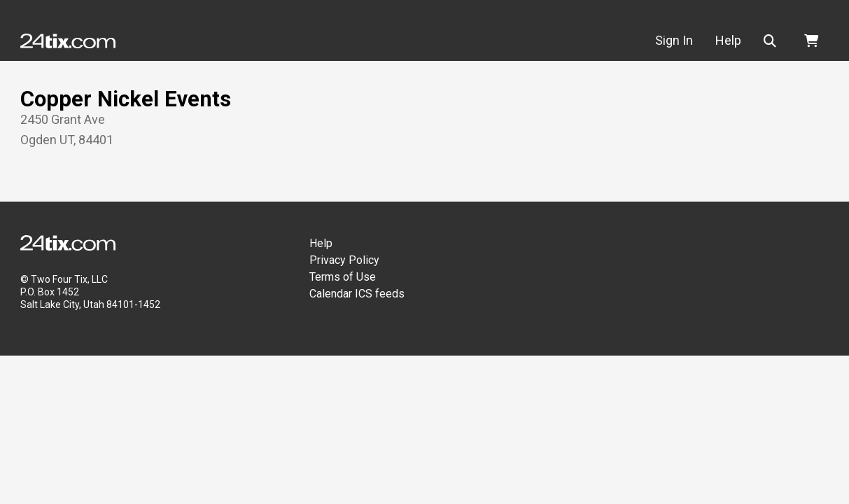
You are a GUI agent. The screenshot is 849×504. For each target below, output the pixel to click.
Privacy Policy (344, 260)
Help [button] (728, 40)
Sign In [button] (674, 40)
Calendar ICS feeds (357, 294)
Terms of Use (343, 277)
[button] (773, 41)
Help (321, 243)
